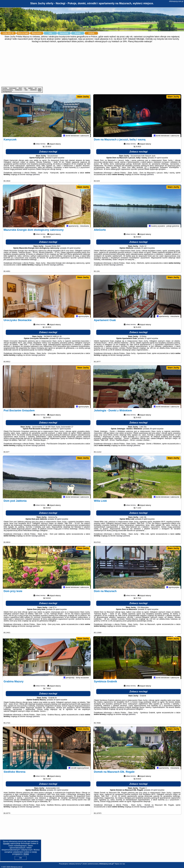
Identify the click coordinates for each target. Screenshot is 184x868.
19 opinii (70, 249)
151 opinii (57, 791)
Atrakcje (78, 33)
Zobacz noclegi (48, 153)
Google (6, 843)
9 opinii (145, 520)
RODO (26, 854)
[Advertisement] (92, 65)
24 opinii (158, 159)
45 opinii (59, 340)
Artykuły (91, 33)
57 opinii (61, 430)
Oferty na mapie (23, 33)
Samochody (64, 33)
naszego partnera (33, 176)
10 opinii (148, 340)
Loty (50, 33)
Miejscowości (37, 33)
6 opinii (54, 159)
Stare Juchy (83, 97)
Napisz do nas (120, 864)
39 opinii (153, 430)
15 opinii (144, 249)
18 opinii (57, 701)
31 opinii (148, 611)
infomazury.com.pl (176, 1)
